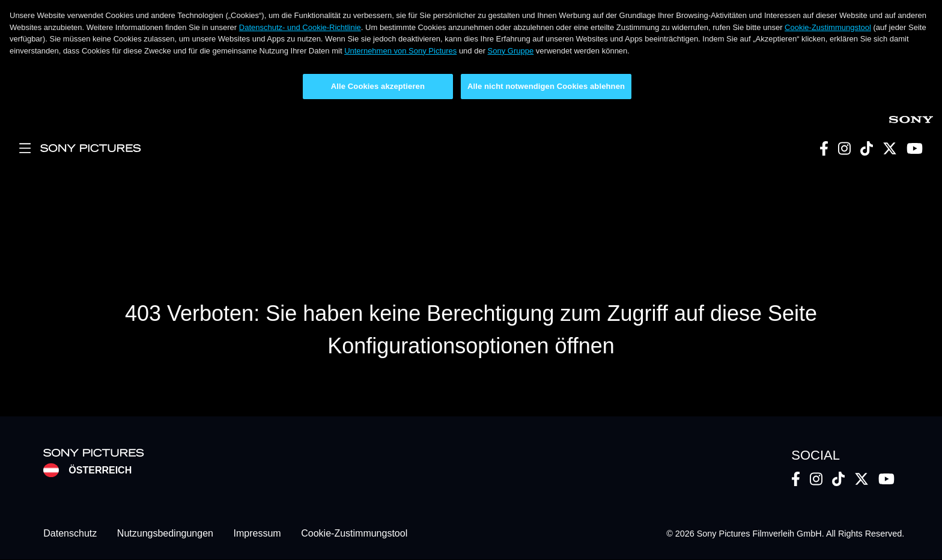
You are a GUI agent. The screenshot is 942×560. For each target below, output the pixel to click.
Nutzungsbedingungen (165, 534)
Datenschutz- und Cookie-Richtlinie (300, 27)
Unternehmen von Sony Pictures (400, 51)
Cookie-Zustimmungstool (828, 27)
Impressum (257, 534)
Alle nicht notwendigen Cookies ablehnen (546, 86)
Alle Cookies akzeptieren (378, 86)
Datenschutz (70, 534)
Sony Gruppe (511, 51)
